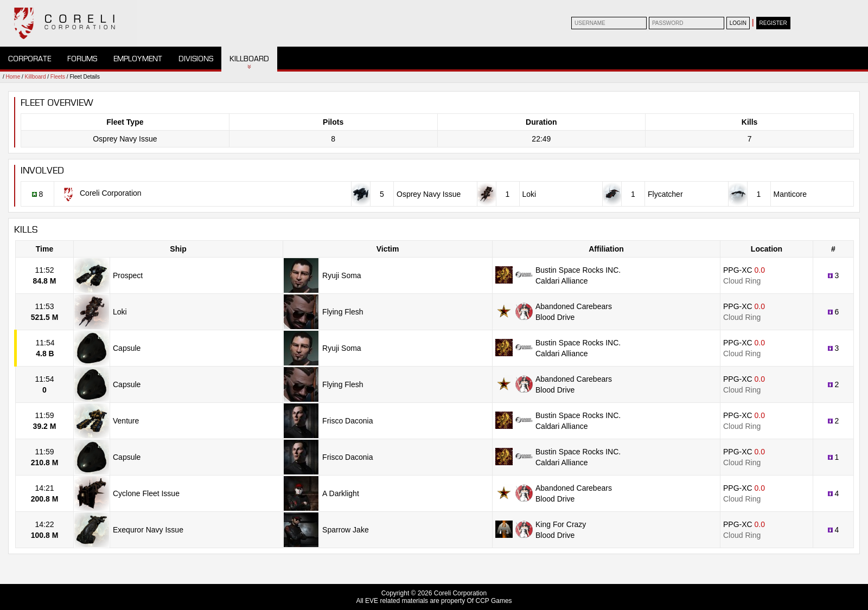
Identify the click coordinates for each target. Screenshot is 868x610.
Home (13, 77)
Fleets (58, 77)
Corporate (30, 59)
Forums (82, 59)
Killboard (249, 59)
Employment (138, 59)
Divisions (196, 59)
